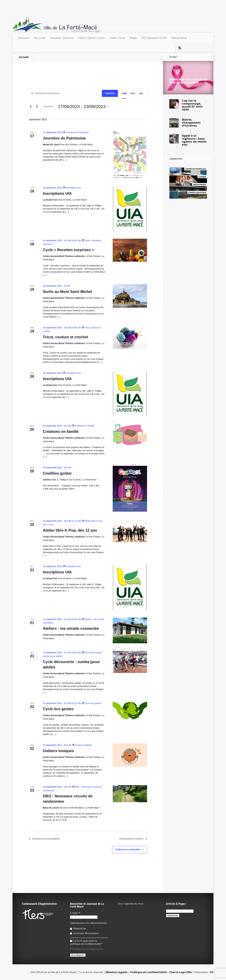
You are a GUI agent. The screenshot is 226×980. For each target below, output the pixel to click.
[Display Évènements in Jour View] (141, 93)
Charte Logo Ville (180, 972)
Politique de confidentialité (88, 949)
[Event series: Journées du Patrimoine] (76, 132)
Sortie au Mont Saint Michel (67, 292)
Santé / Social (117, 38)
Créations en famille (61, 431)
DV (212, 972)
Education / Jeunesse (62, 38)
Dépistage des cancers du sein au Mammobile (188, 81)
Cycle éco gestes (58, 709)
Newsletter (78, 928)
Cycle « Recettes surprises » (68, 250)
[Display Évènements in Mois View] (133, 93)
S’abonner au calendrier (128, 849)
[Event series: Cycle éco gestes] (92, 703)
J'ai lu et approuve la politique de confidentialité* (86, 942)
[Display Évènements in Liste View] (124, 93)
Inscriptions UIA (57, 193)
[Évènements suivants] (37, 107)
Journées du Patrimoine (64, 138)
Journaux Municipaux (84, 933)
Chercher (110, 93)
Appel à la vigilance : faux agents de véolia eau (194, 140)
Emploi (133, 38)
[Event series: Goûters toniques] (82, 745)
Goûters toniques (58, 751)
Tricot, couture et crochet (65, 337)
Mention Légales (117, 972)
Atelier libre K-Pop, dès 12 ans (70, 530)
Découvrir (24, 38)
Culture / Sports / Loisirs (92, 38)
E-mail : (75, 913)
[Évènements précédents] (31, 107)
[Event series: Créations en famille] (83, 426)
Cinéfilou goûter (57, 473)
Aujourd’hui (48, 106)
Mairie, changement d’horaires (191, 122)
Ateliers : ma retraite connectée (71, 628)
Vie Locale (40, 38)
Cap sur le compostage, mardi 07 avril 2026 (192, 105)
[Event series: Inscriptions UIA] (72, 188)
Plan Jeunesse (179, 38)
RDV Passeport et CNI (154, 38)
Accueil (24, 57)
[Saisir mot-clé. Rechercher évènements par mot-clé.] (65, 93)
